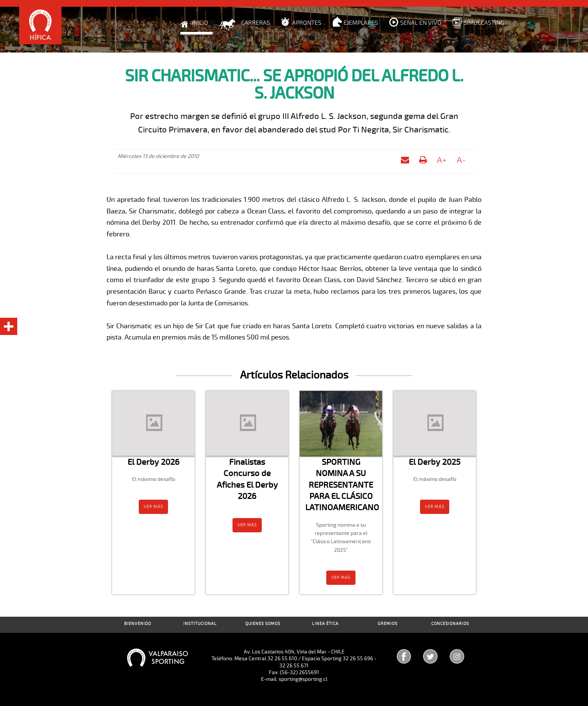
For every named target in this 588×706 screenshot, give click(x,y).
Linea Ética (325, 624)
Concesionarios (450, 624)
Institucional (200, 624)
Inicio (200, 23)
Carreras (256, 23)
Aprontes (307, 23)
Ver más (153, 507)
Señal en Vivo (421, 23)
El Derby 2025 (435, 462)
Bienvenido (138, 624)
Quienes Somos (263, 624)
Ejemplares (361, 23)
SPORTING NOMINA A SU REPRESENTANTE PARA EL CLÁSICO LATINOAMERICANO (342, 485)
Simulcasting (484, 23)
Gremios (388, 624)
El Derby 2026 (154, 462)
